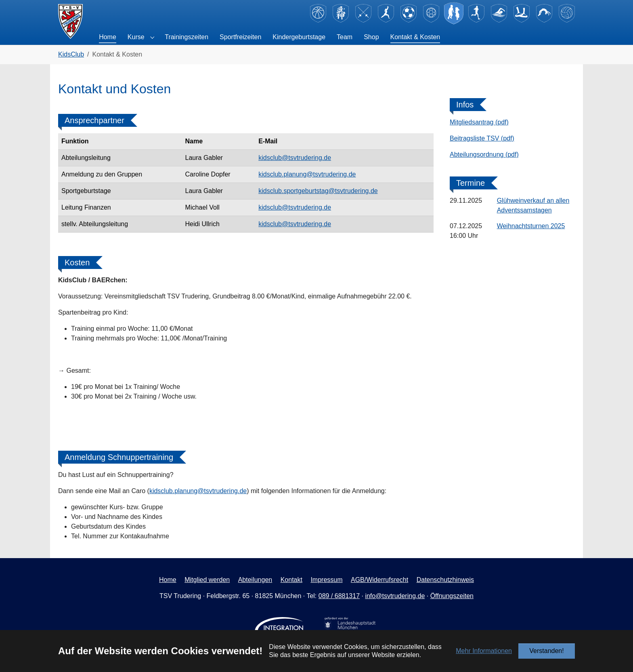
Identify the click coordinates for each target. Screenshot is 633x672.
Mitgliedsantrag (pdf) (479, 122)
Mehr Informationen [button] (484, 651)
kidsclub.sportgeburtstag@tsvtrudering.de (318, 191)
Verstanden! (546, 651)
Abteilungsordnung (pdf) (484, 154)
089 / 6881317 (339, 596)
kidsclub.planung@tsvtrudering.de (307, 174)
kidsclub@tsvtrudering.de (295, 158)
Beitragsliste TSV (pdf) (482, 138)
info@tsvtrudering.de (395, 596)
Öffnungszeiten (452, 596)
